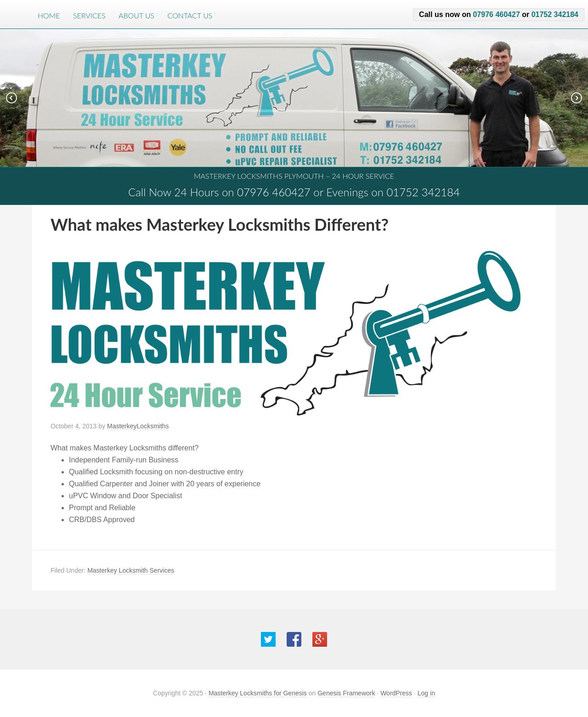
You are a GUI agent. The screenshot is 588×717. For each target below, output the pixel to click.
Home (49, 15)
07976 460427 (496, 14)
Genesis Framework (346, 693)
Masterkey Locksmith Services (131, 570)
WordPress (396, 693)
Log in (426, 693)
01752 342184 (555, 14)
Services (89, 15)
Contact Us (190, 15)
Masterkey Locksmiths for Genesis (258, 693)
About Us (136, 15)
